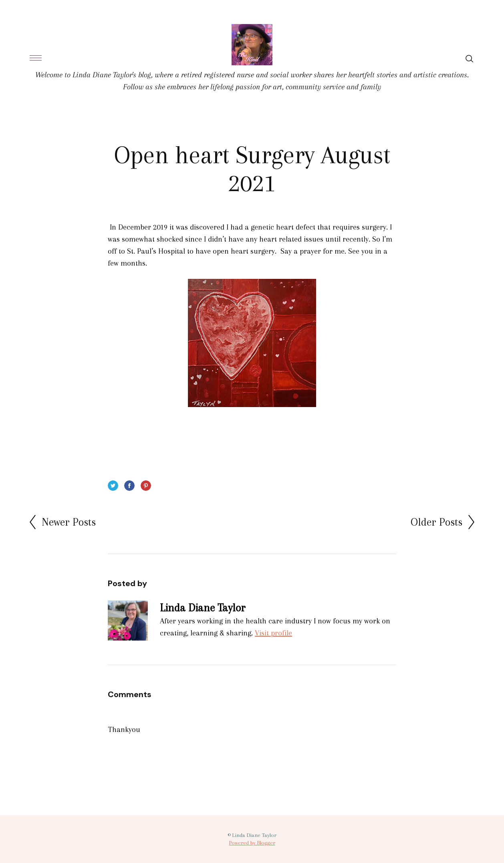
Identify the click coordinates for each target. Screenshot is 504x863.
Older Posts (436, 522)
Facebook (129, 486)
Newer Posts (69, 522)
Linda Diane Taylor (203, 608)
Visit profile (273, 633)
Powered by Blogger (252, 843)
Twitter (113, 486)
